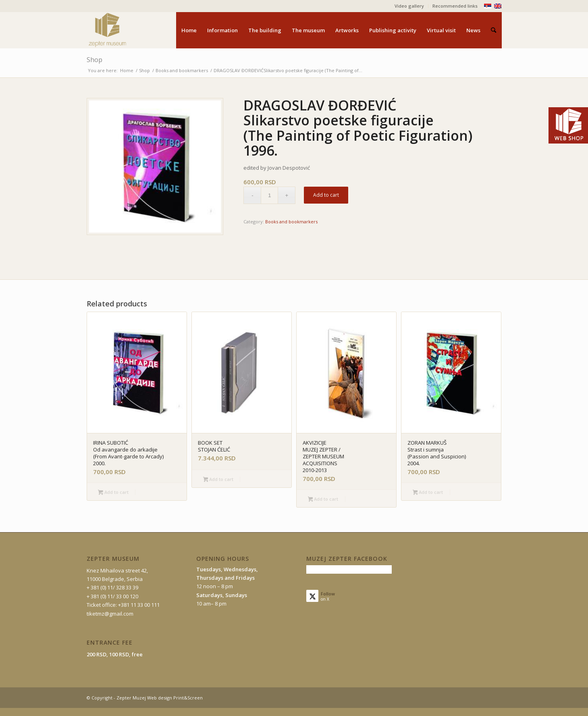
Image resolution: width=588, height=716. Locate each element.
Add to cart (326, 195)
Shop (95, 60)
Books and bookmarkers (291, 222)
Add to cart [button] (113, 493)
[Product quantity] (269, 195)
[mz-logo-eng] (126, 30)
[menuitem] (409, 6)
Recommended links (455, 6)
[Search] (493, 30)
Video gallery (409, 6)
